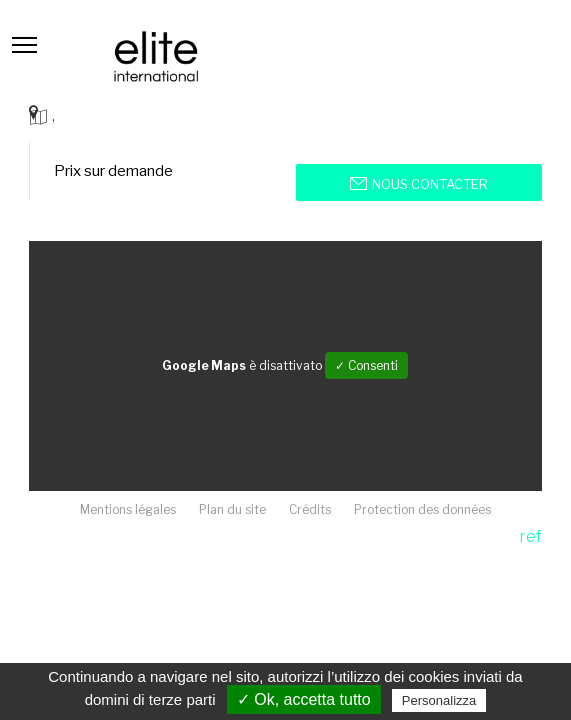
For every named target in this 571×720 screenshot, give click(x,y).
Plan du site (232, 509)
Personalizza (439, 700)
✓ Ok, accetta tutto (304, 699)
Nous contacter (419, 184)
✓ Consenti (366, 365)
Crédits (310, 509)
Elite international (156, 56)
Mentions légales (128, 509)
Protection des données (422, 509)
